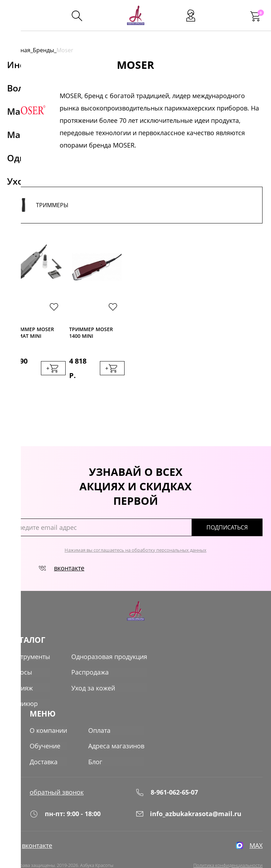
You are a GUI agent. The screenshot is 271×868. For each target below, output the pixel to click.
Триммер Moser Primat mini (32, 333)
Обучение (45, 731)
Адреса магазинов (116, 731)
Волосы (20, 658)
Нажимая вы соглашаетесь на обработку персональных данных (135, 536)
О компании (48, 715)
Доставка (44, 746)
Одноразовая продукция (109, 642)
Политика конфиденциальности (228, 851)
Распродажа (90, 658)
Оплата (99, 715)
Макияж (21, 674)
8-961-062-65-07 (167, 776)
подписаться (232, 513)
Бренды (43, 50)
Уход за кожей (93, 674)
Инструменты (29, 642)
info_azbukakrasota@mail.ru (188, 799)
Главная (19, 50)
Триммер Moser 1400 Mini (91, 333)
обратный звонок (57, 777)
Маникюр (23, 689)
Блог (95, 746)
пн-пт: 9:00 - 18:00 (65, 799)
